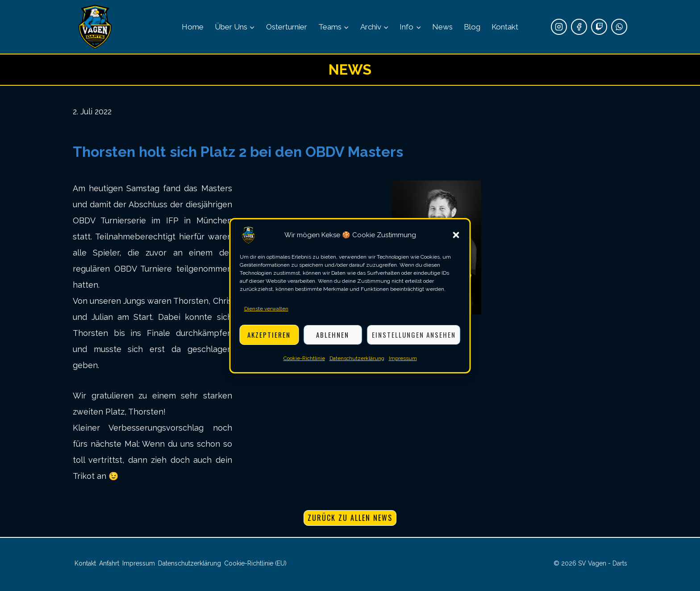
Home (193, 27)
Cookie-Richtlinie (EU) (255, 563)
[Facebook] (579, 27)
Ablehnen (333, 335)
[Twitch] (599, 27)
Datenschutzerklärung (357, 358)
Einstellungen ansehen (414, 335)
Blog (472, 27)
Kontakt (505, 27)
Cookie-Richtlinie (304, 358)
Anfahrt (109, 563)
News (442, 27)
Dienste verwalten (266, 309)
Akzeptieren (269, 335)
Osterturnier (287, 27)
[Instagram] (559, 27)
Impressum (403, 358)
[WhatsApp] (619, 27)
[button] (456, 235)
